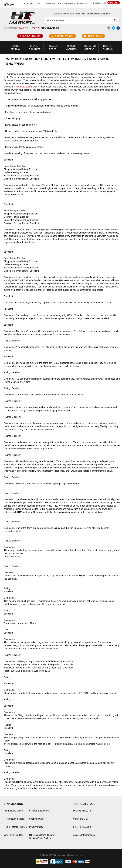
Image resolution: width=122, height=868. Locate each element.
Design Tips (83, 3)
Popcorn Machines (71, 48)
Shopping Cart (36, 819)
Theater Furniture (35, 48)
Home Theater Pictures (15, 827)
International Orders (14, 811)
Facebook (118, 28)
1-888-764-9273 (48, 28)
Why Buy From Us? (13, 835)
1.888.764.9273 (83, 811)
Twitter (114, 28)
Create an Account (23, 87)
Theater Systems (108, 48)
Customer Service (66, 3)
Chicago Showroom (39, 811)
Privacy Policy (36, 827)
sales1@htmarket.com (84, 835)
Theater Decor (53, 48)
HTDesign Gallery (93, 36)
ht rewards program (62, 36)
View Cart (114, 3)
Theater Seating (15, 48)
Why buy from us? (46, 3)
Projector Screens (89, 48)
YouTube (109, 28)
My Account (29, 3)
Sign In (7, 3)
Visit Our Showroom (30, 36)
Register (10, 5)
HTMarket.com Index (14, 819)
